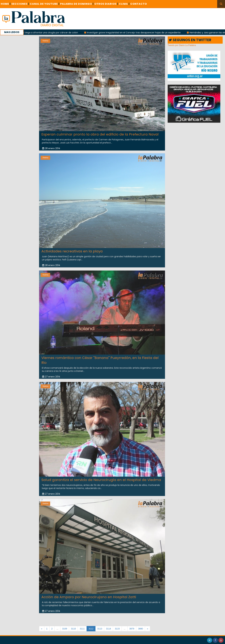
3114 (109, 629)
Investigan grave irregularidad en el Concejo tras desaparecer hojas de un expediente (136, 33)
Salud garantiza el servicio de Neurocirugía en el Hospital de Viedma (101, 477)
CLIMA (124, 4)
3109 (65, 629)
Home (6, 4)
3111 (82, 629)
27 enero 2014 (51, 374)
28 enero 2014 (51, 148)
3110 (73, 629)
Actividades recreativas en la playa (72, 248)
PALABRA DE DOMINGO (77, 4)
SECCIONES (20, 4)
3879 (132, 629)
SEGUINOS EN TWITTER (190, 40)
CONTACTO (139, 4)
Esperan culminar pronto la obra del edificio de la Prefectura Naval (100, 134)
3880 (141, 629)
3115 (117, 629)
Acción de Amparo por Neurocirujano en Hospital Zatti (89, 594)
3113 (100, 629)
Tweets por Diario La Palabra (182, 45)
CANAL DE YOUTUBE (45, 4)
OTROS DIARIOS (106, 4)
